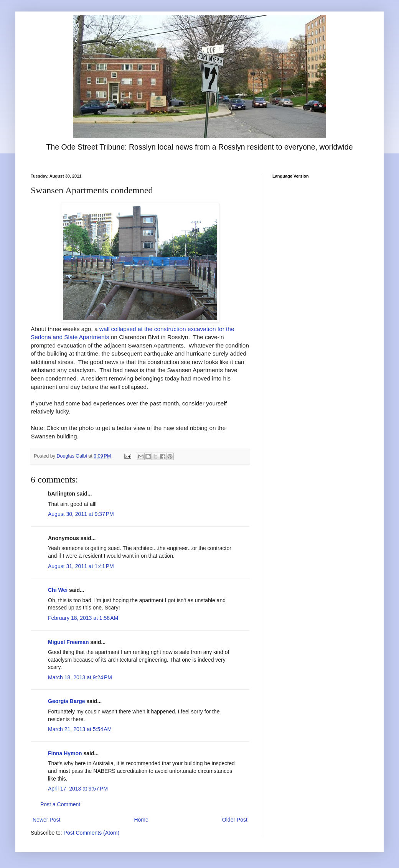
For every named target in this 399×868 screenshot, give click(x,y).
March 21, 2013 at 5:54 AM (80, 729)
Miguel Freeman (68, 642)
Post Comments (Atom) (92, 833)
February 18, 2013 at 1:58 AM (83, 618)
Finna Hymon (65, 753)
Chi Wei (58, 590)
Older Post (235, 820)
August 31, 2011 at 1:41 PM (81, 566)
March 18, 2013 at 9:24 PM (80, 677)
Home (141, 820)
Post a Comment (60, 804)
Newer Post (46, 820)
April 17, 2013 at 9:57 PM (78, 789)
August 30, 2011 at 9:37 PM (81, 514)
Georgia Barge (66, 701)
